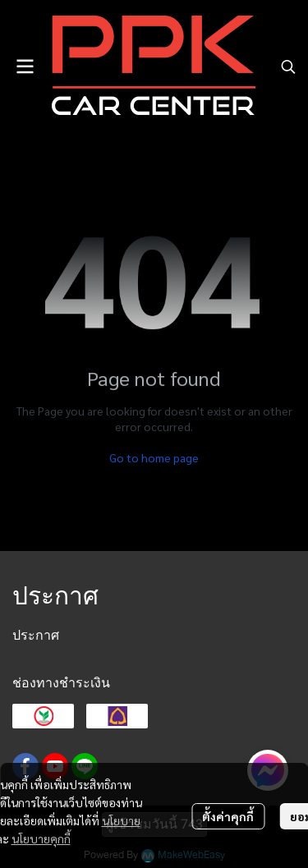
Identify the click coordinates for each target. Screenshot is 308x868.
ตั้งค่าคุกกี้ (228, 816)
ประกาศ (36, 635)
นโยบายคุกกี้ (41, 838)
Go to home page (154, 457)
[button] (288, 67)
